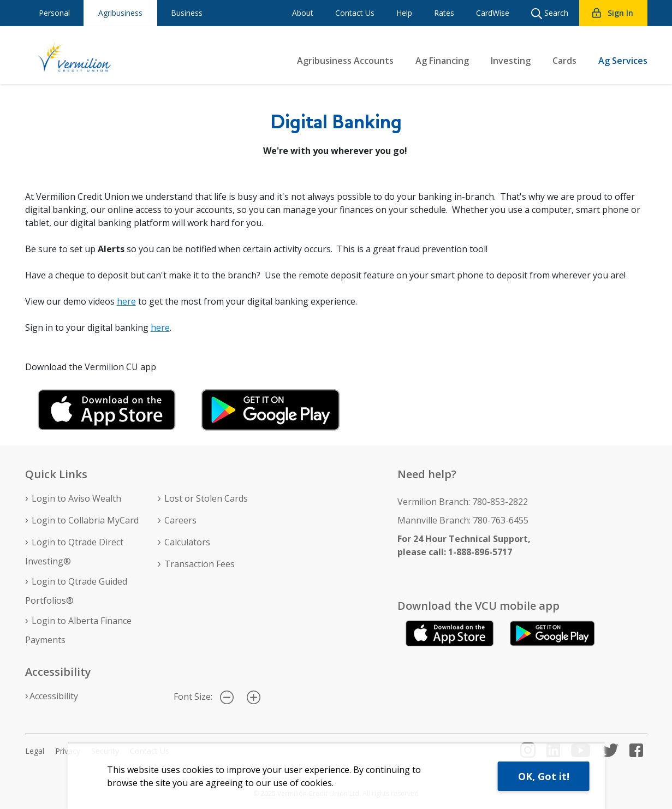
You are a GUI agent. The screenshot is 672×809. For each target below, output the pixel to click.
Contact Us (355, 13)
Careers (180, 520)
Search (550, 13)
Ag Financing (442, 61)
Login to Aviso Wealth (76, 498)
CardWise (493, 13)
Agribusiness (120, 13)
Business (187, 13)
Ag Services (623, 61)
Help (404, 13)
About (303, 13)
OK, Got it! (544, 776)
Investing (511, 61)
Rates (444, 13)
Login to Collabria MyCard (85, 520)
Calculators (187, 542)
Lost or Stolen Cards (206, 498)
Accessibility (54, 696)
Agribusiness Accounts (345, 61)
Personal (54, 13)
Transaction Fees (200, 564)
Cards (564, 61)
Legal (35, 751)
